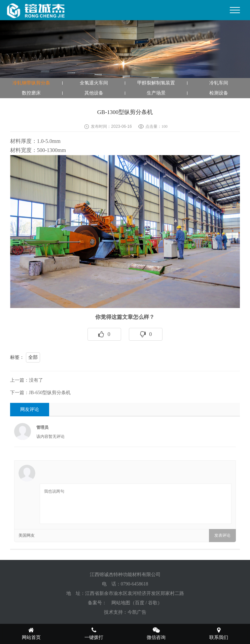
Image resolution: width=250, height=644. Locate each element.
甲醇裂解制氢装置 (156, 83)
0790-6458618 (135, 584)
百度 (140, 603)
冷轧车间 (219, 83)
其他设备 (94, 93)
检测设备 (219, 93)
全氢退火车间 (94, 83)
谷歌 (153, 603)
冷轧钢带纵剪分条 (31, 83)
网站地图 (121, 603)
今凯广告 (137, 612)
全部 (33, 357)
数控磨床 (31, 93)
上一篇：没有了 (27, 380)
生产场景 (156, 93)
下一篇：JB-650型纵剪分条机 (40, 393)
